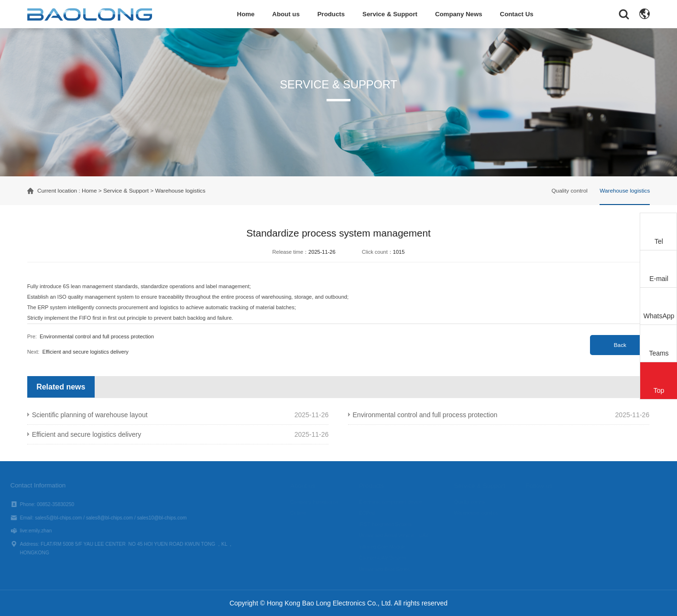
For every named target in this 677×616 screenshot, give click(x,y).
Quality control (569, 191)
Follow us (548, 486)
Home (246, 14)
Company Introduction (323, 502)
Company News (459, 14)
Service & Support (390, 14)
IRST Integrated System (394, 524)
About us (286, 14)
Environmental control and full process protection (97, 336)
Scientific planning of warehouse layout (90, 415)
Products (331, 14)
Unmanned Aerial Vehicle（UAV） (405, 535)
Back (620, 345)
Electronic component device (400, 502)
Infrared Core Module (391, 547)
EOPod (376, 513)
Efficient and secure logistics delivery (86, 352)
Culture (307, 513)
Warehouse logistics (180, 191)
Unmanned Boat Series (394, 569)
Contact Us (517, 14)
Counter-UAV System (392, 558)
